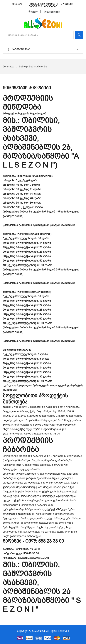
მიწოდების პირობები (43, 6)
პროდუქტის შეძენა (42, 4)
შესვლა (33, 12)
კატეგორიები (19, 49)
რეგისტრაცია (52, 12)
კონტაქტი (68, 4)
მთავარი (17, 4)
